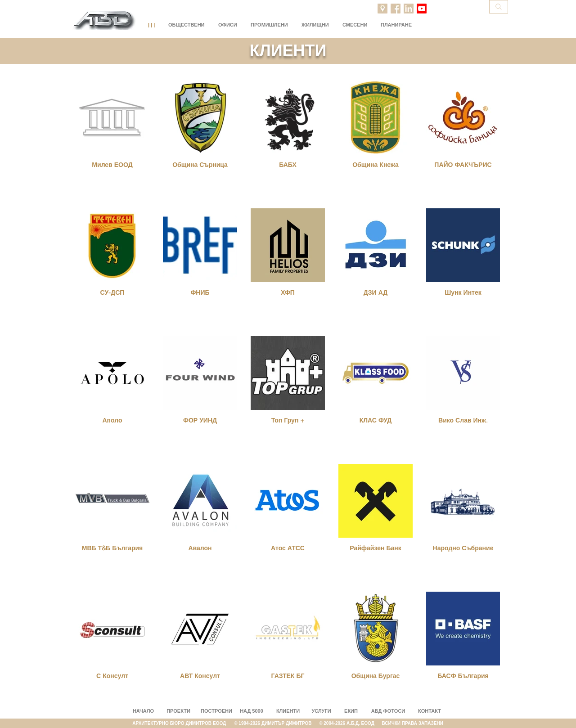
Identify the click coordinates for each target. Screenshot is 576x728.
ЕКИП (351, 711)
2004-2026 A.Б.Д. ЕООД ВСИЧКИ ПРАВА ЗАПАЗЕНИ (383, 723)
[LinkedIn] (409, 9)
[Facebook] (396, 9)
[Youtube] (422, 9)
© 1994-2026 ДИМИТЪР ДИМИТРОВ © (279, 723)
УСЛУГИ (321, 711)
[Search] (499, 7)
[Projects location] (382, 9)
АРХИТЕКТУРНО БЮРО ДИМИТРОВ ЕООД (183, 723)
